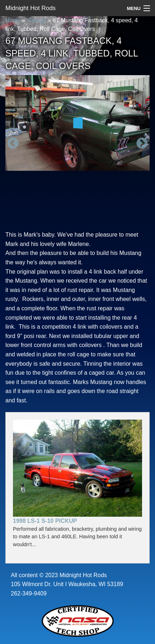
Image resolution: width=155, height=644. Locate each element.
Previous (13, 144)
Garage (37, 20)
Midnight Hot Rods (31, 8)
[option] (77, 123)
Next (142, 144)
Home (13, 20)
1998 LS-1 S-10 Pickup (45, 521)
